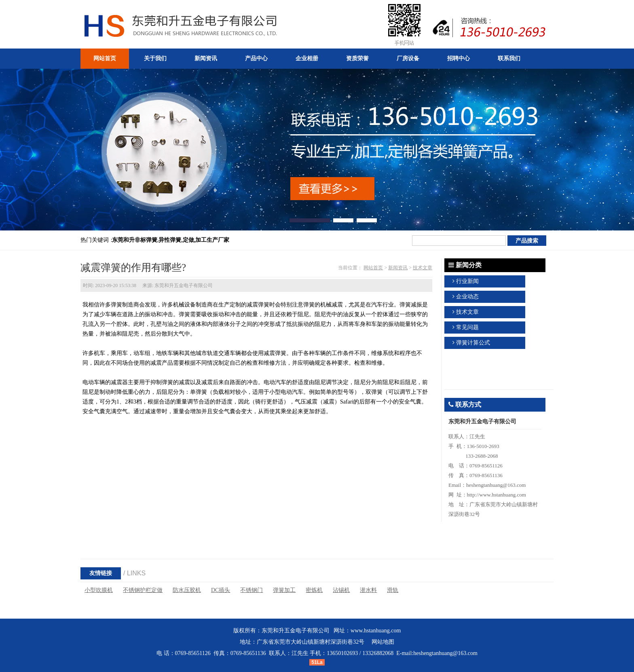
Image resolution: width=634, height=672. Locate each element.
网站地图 (383, 642)
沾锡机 (341, 590)
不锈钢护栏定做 (143, 590)
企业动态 (467, 297)
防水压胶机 (187, 590)
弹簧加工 (284, 590)
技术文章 (423, 268)
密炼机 (314, 590)
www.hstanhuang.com (376, 631)
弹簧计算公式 (473, 343)
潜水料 (368, 590)
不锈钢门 (251, 590)
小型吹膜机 (99, 590)
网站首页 (373, 268)
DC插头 (221, 590)
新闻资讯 (398, 268)
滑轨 (393, 590)
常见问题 (467, 327)
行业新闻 (467, 281)
